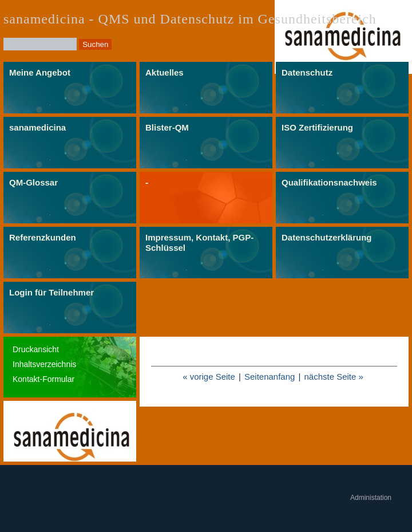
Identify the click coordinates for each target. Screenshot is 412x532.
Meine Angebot (40, 72)
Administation (371, 498)
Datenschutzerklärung (327, 237)
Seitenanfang (270, 377)
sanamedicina (37, 127)
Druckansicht (36, 349)
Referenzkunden (43, 237)
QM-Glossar (33, 182)
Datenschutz (307, 72)
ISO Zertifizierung (317, 127)
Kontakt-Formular (43, 379)
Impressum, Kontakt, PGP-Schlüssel (199, 243)
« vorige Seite (209, 377)
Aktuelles (165, 72)
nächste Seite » (333, 377)
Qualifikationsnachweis (329, 182)
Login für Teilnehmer (51, 292)
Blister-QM (167, 127)
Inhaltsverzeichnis (44, 364)
